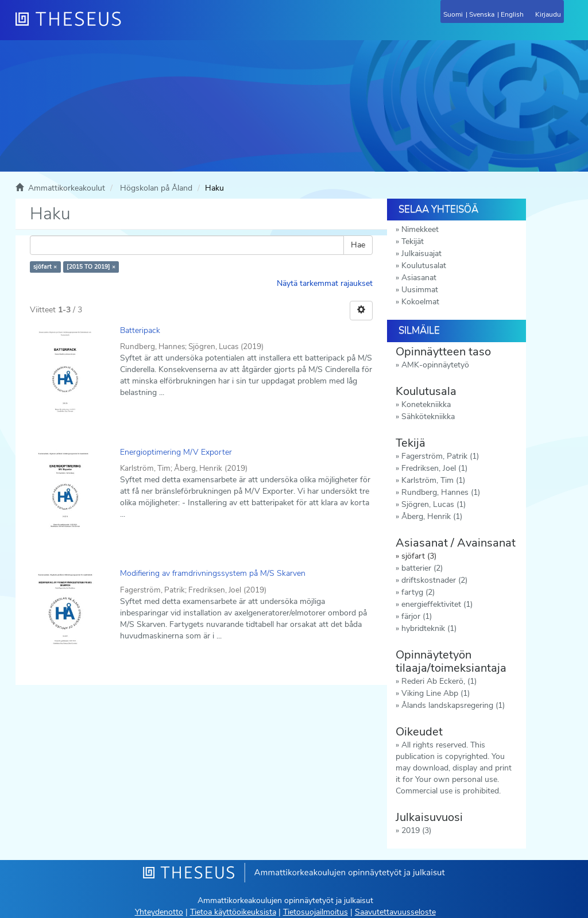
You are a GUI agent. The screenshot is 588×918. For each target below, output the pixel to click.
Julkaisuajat (421, 253)
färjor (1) (417, 616)
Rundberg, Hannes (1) (441, 492)
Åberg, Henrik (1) (432, 516)
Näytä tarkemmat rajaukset (325, 283)
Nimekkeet (420, 229)
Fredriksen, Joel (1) (434, 468)
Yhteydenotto (159, 912)
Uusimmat (420, 290)
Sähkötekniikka (428, 417)
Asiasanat (419, 278)
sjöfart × (45, 267)
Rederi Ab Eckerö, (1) (439, 681)
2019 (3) (416, 830)
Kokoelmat (420, 302)
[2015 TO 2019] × (91, 267)
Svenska (482, 14)
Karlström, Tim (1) (433, 480)
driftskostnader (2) (434, 580)
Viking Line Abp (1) (436, 693)
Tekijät (413, 241)
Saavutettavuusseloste (395, 912)
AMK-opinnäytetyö (435, 365)
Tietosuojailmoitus (316, 912)
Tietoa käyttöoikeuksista (233, 912)
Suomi (453, 14)
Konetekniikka (426, 404)
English (512, 14)
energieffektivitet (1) (437, 604)
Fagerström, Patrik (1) (440, 456)
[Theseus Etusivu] (130, 26)
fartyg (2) (418, 592)
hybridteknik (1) (429, 628)
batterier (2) (422, 568)
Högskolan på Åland (156, 188)
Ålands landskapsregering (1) (453, 705)
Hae (358, 245)
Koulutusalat (424, 266)
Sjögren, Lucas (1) (434, 504)
